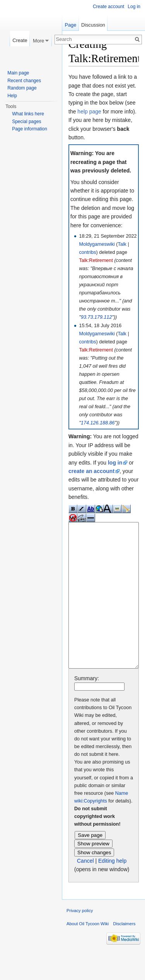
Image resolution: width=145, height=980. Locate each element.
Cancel (85, 890)
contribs (87, 252)
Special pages (26, 122)
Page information (30, 129)
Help (12, 96)
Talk (122, 244)
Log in (134, 7)
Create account (108, 7)
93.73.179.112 (96, 317)
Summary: (87, 707)
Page (70, 25)
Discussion (93, 25)
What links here (28, 114)
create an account (91, 471)
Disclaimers (124, 953)
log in (115, 463)
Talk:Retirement (96, 260)
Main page (18, 73)
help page (89, 112)
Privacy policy (80, 939)
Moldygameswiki (97, 244)
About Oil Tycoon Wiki (88, 953)
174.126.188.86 (98, 423)
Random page (22, 88)
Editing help (112, 890)
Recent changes (24, 81)
